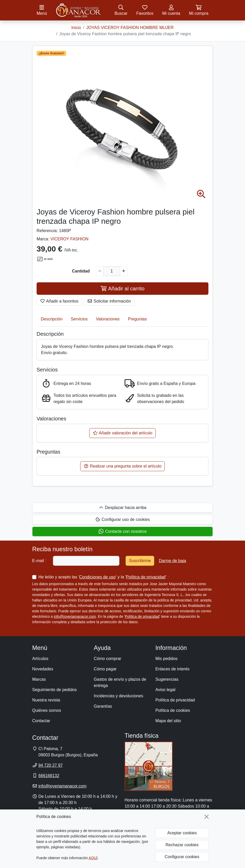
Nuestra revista (46, 700)
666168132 (49, 776)
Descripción (52, 319)
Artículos (40, 659)
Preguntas (137, 319)
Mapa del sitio (168, 721)
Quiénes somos (47, 710)
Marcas (39, 679)
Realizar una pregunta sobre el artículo (122, 466)
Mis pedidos (166, 659)
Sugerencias (167, 679)
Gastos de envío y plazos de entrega (120, 682)
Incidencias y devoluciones (118, 696)
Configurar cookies (182, 857)
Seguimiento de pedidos (55, 690)
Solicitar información (109, 301)
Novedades (43, 669)
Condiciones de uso (97, 577)
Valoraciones (108, 319)
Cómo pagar (105, 669)
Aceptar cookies (182, 833)
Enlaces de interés (173, 669)
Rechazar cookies (182, 845)
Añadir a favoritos (59, 301)
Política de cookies (173, 710)
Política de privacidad (146, 577)
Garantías (103, 706)
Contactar (41, 721)
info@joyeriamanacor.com (75, 616)
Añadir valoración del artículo (122, 433)
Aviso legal (165, 690)
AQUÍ (93, 858)
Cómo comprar (107, 659)
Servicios (79, 319)
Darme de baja (172, 561)
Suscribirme (140, 561)
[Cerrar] (207, 817)
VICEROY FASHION (69, 239)
